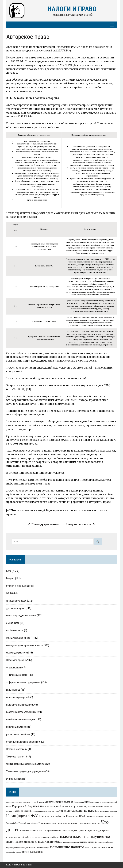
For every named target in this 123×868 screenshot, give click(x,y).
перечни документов (17, 727)
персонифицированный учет (17, 848)
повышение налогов (67, 847)
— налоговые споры (17, 675)
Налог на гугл (69, 806)
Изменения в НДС (81, 802)
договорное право (16, 608)
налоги (66, 836)
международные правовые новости (25, 645)
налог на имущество (91, 836)
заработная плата (54, 831)
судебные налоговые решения (22, 742)
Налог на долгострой (87, 807)
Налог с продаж (21, 811)
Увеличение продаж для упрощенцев (25, 771)
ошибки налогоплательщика (21, 719)
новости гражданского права (21, 616)
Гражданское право (16, 601)
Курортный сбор (22, 806)
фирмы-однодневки (32, 852)
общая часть (13, 623)
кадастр (66, 831)
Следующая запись (80, 524)
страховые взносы (102, 847)
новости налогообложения (20, 712)
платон (33, 847)
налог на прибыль (50, 842)
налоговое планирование (19, 705)
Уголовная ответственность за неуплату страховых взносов (69, 823)
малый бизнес (54, 837)
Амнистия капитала (14, 802)
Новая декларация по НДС (76, 811)
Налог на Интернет (50, 806)
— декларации (13, 668)
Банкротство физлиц (34, 802)
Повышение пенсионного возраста (100, 816)
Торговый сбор (12, 823)
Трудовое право (15, 757)
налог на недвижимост (22, 842)
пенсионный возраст (106, 842)
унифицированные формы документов (26, 764)
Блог (9, 571)
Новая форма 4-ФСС (22, 816)
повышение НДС (43, 848)
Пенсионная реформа (52, 816)
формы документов (16, 653)
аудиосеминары (14, 779)
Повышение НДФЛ (76, 816)
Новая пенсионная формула (106, 811)
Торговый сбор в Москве (28, 823)
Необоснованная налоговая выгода (44, 811)
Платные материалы (17, 749)
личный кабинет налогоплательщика (33, 837)
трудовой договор (13, 852)
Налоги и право (13, 865)
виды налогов (13, 690)
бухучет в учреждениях (18, 586)
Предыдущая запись (44, 524)
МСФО (10, 593)
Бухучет (10, 579)
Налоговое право (15, 660)
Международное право (18, 638)
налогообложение (88, 842)
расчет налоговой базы (18, 734)
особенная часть (15, 630)
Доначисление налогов (59, 802)
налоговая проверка (17, 697)
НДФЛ (36, 806)
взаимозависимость (34, 830)
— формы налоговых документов (23, 682)
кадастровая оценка (83, 830)
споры (88, 848)
